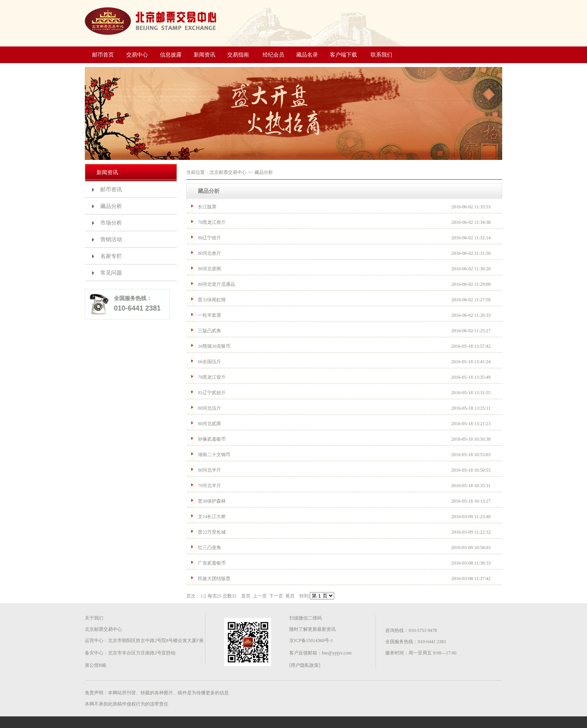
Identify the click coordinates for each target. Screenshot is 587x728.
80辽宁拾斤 (209, 238)
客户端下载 (343, 55)
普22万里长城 (212, 532)
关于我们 (94, 618)
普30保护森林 (212, 501)
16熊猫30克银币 (214, 346)
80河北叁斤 (209, 253)
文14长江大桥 (212, 517)
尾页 (290, 596)
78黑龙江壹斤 (212, 377)
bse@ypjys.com (337, 653)
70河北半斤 (209, 486)
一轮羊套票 (209, 315)
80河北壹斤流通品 (216, 284)
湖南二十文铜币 (214, 455)
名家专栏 (111, 256)
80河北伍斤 (209, 408)
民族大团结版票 (214, 579)
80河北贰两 (209, 424)
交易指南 (238, 55)
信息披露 (171, 55)
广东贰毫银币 (212, 563)
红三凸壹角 (209, 548)
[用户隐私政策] (305, 665)
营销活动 (111, 240)
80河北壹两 (209, 269)
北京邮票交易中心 (228, 172)
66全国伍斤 (209, 362)
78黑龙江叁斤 (212, 222)
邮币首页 (103, 55)
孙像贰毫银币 (212, 439)
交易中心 (137, 55)
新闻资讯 (204, 55)
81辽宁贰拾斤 (212, 393)
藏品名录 (307, 55)
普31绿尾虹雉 (212, 300)
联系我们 (381, 55)
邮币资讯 (111, 190)
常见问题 (111, 273)
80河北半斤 (209, 470)
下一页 (276, 596)
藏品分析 (111, 206)
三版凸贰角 (209, 331)
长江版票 (207, 207)
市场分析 (111, 223)
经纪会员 (273, 55)
